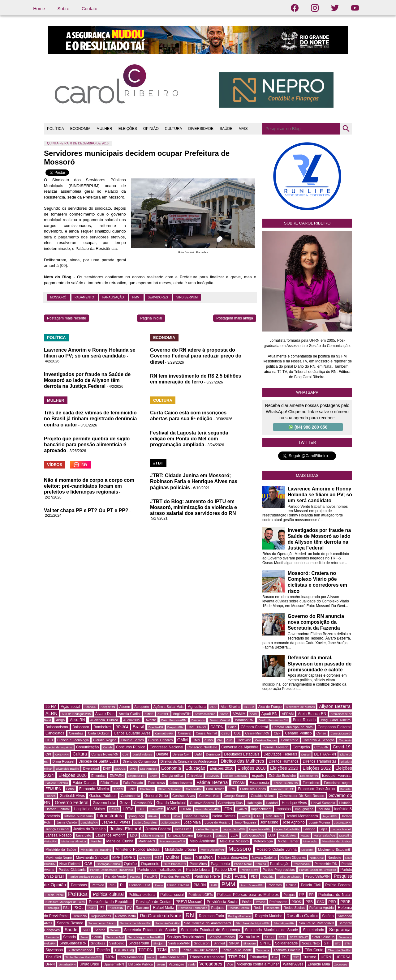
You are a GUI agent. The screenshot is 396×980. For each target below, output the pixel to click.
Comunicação (87, 747)
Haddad (272, 803)
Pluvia (159, 885)
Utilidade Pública (140, 964)
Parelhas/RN (302, 864)
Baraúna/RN (244, 720)
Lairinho (309, 829)
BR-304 (122, 727)
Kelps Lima (183, 829)
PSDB (345, 902)
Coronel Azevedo (275, 747)
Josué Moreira (319, 822)
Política (78, 894)
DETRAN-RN (325, 754)
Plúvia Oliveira (178, 885)
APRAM (288, 714)
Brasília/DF (156, 727)
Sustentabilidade (80, 950)
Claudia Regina (105, 740)
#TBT (158, 463)
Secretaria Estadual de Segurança (211, 930)
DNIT (107, 768)
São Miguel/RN (284, 923)
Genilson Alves (183, 796)
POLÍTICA (56, 129)
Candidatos (55, 733)
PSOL (79, 908)
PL (122, 885)
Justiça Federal (158, 829)
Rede (258, 908)
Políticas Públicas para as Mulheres (248, 895)
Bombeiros (102, 727)
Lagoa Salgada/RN (287, 829)
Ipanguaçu (136, 816)
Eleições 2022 (317, 768)
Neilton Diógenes (293, 858)
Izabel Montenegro (302, 816)
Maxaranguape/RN (172, 841)
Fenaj (70, 789)
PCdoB (241, 876)
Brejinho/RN (175, 727)
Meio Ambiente (202, 841)
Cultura (80, 754)
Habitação (254, 803)
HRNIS (114, 809)
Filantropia (147, 789)
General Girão (156, 796)
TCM (162, 950)
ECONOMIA (80, 129)
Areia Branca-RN (312, 714)
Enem (154, 776)
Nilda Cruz (317, 858)
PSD (332, 902)
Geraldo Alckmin (263, 796)
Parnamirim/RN (326, 864)
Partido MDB (226, 870)
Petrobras (79, 885)
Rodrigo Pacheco (240, 916)
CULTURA (174, 129)
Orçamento (150, 864)
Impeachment (261, 809)
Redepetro (273, 908)
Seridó (97, 937)
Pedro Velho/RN (317, 876)
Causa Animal (206, 733)
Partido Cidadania (72, 870)
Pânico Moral (243, 864)
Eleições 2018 (252, 768)
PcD (227, 876)
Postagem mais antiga (235, 318)
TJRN (110, 957)
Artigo (60, 720)
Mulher (172, 857)
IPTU (165, 816)
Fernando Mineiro (94, 789)
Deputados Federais (280, 754)
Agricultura (197, 707)
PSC (321, 902)
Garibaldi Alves (72, 796)
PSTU (92, 908)
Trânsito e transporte (207, 957)
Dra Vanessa (149, 769)
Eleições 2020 (284, 768)
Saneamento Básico (102, 923)
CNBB (209, 740)
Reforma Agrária (322, 908)
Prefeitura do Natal (334, 895)
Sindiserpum (187, 297)
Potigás (289, 895)
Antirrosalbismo (205, 714)
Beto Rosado (304, 720)
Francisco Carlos (253, 789)
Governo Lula (104, 803)
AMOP (149, 714)
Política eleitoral (142, 895)
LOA (234, 835)
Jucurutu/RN (342, 822)
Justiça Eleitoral (125, 829)
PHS (112, 885)
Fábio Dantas (84, 783)
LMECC (221, 835)
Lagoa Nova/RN (260, 829)
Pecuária (268, 877)
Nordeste (334, 858)
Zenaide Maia (319, 964)
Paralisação (114, 297)
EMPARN (116, 776)
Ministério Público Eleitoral (138, 849)
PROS (296, 902)
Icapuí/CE (156, 809)
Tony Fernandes (131, 957)
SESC (269, 937)
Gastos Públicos (103, 796)
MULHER (104, 129)
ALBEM (249, 707)
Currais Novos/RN (105, 754)
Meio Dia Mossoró (234, 841)
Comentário (290, 740)
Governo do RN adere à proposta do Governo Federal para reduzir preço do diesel (196, 356)
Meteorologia (263, 841)
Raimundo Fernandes (193, 908)
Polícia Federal (338, 885)
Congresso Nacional (166, 747)
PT (102, 908)
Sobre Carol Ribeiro (307, 223)
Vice (230, 964)
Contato (89, 9)
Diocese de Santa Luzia (99, 761)
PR (311, 895)
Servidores (158, 297)
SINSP (234, 943)
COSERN (321, 747)
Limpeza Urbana (180, 835)
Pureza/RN (116, 908)
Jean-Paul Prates (116, 822)
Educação (196, 768)
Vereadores (211, 964)
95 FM (51, 707)
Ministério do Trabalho (96, 850)
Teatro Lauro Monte (237, 950)
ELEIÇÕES (128, 129)
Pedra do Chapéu (289, 877)
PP (302, 895)
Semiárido (52, 937)
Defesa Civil (181, 754)
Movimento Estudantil (334, 849)
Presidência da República (110, 902)
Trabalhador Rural (172, 957)
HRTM (128, 809)
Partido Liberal (198, 870)
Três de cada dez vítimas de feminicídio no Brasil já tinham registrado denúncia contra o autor (90, 419)
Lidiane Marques (153, 835)
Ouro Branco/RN (175, 864)
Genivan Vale (209, 796)
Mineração (310, 841)
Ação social (70, 707)
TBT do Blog (124, 950)
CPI (48, 754)
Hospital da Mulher (90, 809)
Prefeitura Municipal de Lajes (65, 902)
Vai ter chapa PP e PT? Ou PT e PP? (86, 510)
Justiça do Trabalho (90, 829)
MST (158, 858)
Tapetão (103, 950)
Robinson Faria (211, 916)
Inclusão (324, 809)
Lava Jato (84, 835)
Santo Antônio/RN (168, 923)
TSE (285, 957)
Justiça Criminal (57, 829)
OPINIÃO (151, 129)
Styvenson (54, 950)
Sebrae (100, 930)
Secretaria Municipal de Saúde (272, 930)
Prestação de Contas (154, 902)
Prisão (247, 902)
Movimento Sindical (92, 858)
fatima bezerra (181, 783)
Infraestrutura (110, 816)
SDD (86, 930)
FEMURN (53, 789)
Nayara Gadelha (264, 858)
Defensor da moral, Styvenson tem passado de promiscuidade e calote (320, 663)
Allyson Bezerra (335, 706)
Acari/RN (90, 707)
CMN (196, 740)
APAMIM (239, 714)
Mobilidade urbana (181, 849)
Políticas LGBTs (200, 895)
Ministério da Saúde (61, 849)
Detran (306, 754)
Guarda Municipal (171, 803)
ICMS (172, 809)
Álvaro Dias (105, 714)
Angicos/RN (182, 714)
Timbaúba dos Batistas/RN (83, 957)
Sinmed (219, 943)
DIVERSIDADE (201, 129)
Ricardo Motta (125, 916)
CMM (183, 740)
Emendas (98, 776)
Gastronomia (131, 796)
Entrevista (195, 776)
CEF (277, 733)
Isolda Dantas (224, 816)
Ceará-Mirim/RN (257, 733)
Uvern (161, 964)
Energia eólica (172, 776)
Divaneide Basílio (68, 769)
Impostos (283, 809)
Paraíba (261, 864)
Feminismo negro (337, 783)
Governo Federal (71, 802)
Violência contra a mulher (258, 964)
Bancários (198, 720)
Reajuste (218, 908)
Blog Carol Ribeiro (336, 720)
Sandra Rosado (70, 923)
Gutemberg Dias (230, 803)
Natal (188, 858)
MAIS (243, 129)
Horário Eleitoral (58, 809)
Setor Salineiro (323, 937)
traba (151, 957)
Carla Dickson (99, 733)
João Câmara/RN (146, 822)
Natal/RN (204, 857)
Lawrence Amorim (111, 835)
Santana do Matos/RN (135, 923)
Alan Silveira (230, 707)
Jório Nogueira (245, 822)
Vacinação (176, 964)
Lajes (323, 829)
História (345, 803)
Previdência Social (222, 902)
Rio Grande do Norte (160, 916)
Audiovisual (132, 720)
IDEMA (186, 809)
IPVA (177, 816)
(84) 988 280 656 (308, 427)
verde (192, 964)
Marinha (96, 841)
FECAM (239, 783)
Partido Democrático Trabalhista (112, 870)
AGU (213, 707)
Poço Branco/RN (252, 885)
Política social (172, 895)
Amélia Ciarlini (130, 714)
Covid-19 (342, 747)
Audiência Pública (104, 720)
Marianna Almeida (74, 841)
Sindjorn (159, 943)
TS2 (274, 957)
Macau (305, 835)
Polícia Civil (311, 885)
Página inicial (151, 318)
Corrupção (301, 747)
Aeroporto (142, 707)
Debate (162, 754)
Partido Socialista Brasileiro (318, 870)
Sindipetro (117, 943)
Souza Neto (311, 943)
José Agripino (294, 822)
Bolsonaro (81, 727)
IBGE (142, 809)
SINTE (265, 943)
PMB (214, 885)
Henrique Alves (294, 803)
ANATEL (163, 714)
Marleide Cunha (120, 841)
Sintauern (250, 943)
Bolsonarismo (57, 727)
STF (327, 943)
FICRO (118, 789)
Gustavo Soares (202, 803)
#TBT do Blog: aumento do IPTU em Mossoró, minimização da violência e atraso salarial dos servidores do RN (194, 507)
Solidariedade (286, 943)
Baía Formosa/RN (174, 720)
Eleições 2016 (222, 768)
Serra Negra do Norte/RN (145, 937)
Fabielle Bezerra (57, 783)
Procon (260, 902)
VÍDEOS (55, 465)
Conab (107, 747)
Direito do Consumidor (139, 761)
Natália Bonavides (233, 858)
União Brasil (90, 964)
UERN (326, 957)
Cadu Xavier (197, 727)
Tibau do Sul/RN (339, 950)
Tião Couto (314, 950)
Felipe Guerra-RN (286, 783)
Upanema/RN (114, 964)
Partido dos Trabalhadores (159, 870)
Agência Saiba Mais (169, 707)
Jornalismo (269, 822)
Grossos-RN (143, 803)
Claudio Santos (132, 740)
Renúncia (80, 916)
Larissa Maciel (341, 829)
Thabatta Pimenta (287, 950)
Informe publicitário (79, 816)
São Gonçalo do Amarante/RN (208, 923)
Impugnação (304, 809)
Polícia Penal (54, 895)
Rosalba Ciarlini (302, 916)
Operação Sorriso (108, 864)
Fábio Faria (109, 783)
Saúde (71, 930)
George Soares (235, 796)
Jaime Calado (67, 822)
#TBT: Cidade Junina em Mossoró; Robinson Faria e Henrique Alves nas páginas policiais (194, 481)
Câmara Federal (254, 727)
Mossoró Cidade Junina (277, 849)
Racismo (142, 908)
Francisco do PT (282, 789)
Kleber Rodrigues (207, 829)
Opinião (130, 864)
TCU (174, 950)
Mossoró (59, 297)
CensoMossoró (341, 733)
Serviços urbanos (222, 937)
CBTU (226, 733)
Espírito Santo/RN (235, 776)
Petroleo (98, 885)
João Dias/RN (170, 822)
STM (347, 943)
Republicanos (101, 916)
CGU (49, 740)
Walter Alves (293, 964)
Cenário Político (298, 733)
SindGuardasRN (73, 943)
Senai (84, 937)
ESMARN (213, 776)
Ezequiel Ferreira (336, 776)
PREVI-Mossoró (189, 902)
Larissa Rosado (59, 835)
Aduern (125, 707)
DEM (198, 754)
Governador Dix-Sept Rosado (302, 796)
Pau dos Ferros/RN (176, 876)
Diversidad (91, 768)
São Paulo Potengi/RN (316, 923)
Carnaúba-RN (164, 733)
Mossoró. (307, 850)
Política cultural (108, 894)
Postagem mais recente (67, 318)
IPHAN (153, 816)
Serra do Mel (115, 937)
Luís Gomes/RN (253, 835)
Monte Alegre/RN (212, 850)
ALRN (51, 713)
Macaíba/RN (288, 835)
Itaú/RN (245, 816)
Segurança (340, 930)
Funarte (345, 789)
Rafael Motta (163, 908)
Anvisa (224, 714)
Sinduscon (202, 943)
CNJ (229, 740)
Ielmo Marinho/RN (207, 809)
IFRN (228, 809)
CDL (237, 733)
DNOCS (121, 769)
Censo (321, 733)
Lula (272, 835)
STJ (338, 943)
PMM (136, 297)
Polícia (291, 885)
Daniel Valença (142, 754)
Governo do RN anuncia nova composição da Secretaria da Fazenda (316, 622)
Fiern (131, 789)
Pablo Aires (198, 864)
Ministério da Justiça (336, 841)
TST (296, 957)
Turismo (310, 957)
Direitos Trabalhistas (319, 761)
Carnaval (185, 733)
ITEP (258, 816)
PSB (309, 902)
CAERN (217, 727)
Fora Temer (215, 789)
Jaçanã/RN (330, 816)
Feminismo (311, 783)
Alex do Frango (270, 707)
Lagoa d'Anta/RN (234, 829)
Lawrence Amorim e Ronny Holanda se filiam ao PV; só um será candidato (320, 495)
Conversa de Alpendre (240, 747)
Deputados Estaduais (242, 754)
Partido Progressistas (279, 870)
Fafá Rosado (133, 783)
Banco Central (220, 720)
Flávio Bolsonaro (170, 789)
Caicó (232, 727)
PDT (254, 876)
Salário (328, 916)
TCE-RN (145, 950)
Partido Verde (116, 876)
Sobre (63, 9)
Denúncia (213, 754)
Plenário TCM (140, 885)
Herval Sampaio (323, 803)
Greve (125, 803)
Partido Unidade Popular (85, 877)
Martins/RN (147, 841)
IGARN (242, 809)
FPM (232, 789)
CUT (126, 754)
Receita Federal (239, 908)
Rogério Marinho (269, 916)
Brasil (138, 727)
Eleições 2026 (73, 775)
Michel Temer (288, 841)
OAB (88, 864)
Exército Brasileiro (282, 776)
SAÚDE (226, 129)
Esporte (258, 776)
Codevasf (244, 740)
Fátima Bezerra (212, 782)
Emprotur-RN (137, 776)
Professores (278, 902)
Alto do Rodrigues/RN (76, 714)
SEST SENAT (299, 937)
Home (39, 9)
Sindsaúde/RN (179, 943)
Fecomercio (259, 783)
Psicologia (52, 908)
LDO (133, 835)
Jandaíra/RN (89, 822)
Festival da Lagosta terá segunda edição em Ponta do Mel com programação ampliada (189, 439)
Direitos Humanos (283, 761)
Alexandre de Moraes (300, 707)
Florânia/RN (194, 789)
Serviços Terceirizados (185, 937)
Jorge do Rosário (217, 822)
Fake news (156, 783)
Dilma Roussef (63, 761)
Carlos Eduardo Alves (132, 733)
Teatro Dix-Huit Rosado (200, 950)
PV (129, 908)
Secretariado (313, 930)
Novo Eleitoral (70, 864)
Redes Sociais (294, 908)
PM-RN (200, 885)
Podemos (275, 885)
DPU (133, 769)
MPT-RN (145, 858)
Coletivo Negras (266, 740)
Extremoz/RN (309, 776)
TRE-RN (237, 957)
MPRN (129, 858)
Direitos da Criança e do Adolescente (189, 761)
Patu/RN (151, 876)
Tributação (258, 957)
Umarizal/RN (67, 964)
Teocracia (263, 950)
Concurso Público (131, 747)
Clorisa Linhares (160, 740)
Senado (69, 937)
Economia (171, 768)
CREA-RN (62, 754)
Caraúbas (76, 733)
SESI (282, 937)
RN (190, 915)
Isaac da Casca (196, 816)
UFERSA (343, 957)
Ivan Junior (274, 816)
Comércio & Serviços (319, 740)
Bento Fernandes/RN (273, 720)
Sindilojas (98, 943)
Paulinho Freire (207, 876)
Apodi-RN (269, 714)
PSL (66, 908)
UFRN (50, 964)
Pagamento (85, 297)
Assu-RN (77, 720)
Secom (115, 930)
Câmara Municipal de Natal (293, 727)
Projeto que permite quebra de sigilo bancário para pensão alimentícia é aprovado (87, 445)
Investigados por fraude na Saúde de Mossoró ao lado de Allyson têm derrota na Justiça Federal (87, 380)
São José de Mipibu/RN (252, 923)
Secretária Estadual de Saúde (150, 930)
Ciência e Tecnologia (73, 740)
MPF (116, 858)
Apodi (254, 714)
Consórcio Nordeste (202, 747)
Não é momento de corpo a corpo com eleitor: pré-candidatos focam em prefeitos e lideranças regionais (89, 486)
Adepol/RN (108, 707)
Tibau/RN (53, 957)
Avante (151, 720)
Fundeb (51, 796)
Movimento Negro (59, 858)
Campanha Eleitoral (334, 727)
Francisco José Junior (317, 789)
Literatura (204, 835)
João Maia (192, 822)
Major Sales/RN (324, 835)
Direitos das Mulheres (242, 761)
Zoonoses (341, 964)
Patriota (135, 877)
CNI (220, 740)
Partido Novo (250, 870)
